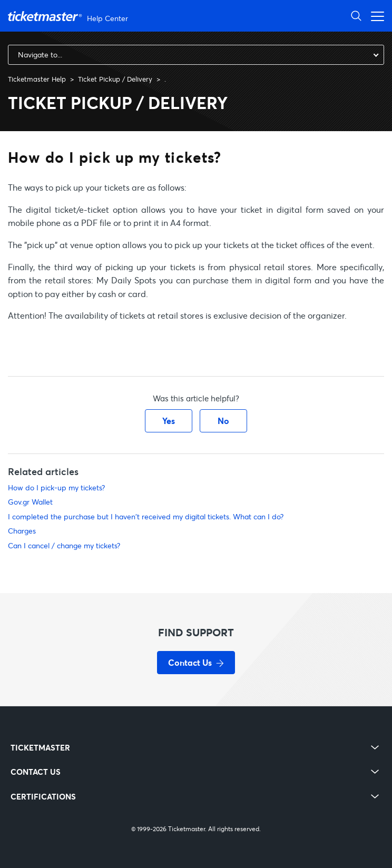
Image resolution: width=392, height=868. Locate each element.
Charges (22, 531)
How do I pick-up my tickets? (56, 487)
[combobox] (196, 55)
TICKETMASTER (40, 748)
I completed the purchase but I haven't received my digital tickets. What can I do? (146, 516)
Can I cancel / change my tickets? (64, 545)
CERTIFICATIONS (43, 797)
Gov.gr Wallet (30, 502)
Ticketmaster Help (37, 79)
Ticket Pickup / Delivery (115, 79)
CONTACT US (36, 772)
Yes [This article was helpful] (169, 421)
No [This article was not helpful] (223, 421)
